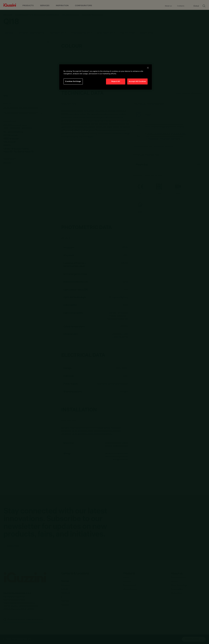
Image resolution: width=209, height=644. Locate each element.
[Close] (148, 68)
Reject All (116, 81)
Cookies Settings (73, 81)
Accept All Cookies (137, 81)
